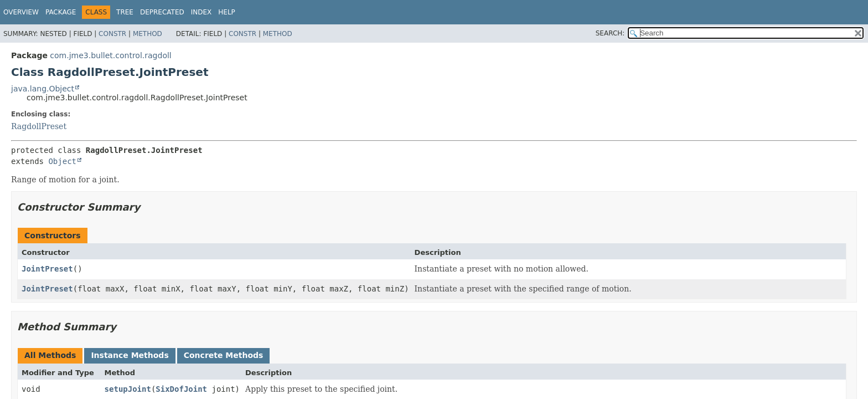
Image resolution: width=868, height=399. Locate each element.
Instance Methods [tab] (130, 355)
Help (227, 12)
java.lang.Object (43, 89)
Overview (21, 12)
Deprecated (162, 12)
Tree (125, 12)
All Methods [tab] (50, 355)
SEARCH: (610, 33)
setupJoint (128, 389)
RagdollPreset (39, 126)
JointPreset (47, 269)
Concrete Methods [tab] (224, 355)
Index (201, 12)
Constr (112, 34)
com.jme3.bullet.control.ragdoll (110, 55)
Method (148, 34)
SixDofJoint (181, 389)
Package (61, 12)
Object (62, 161)
